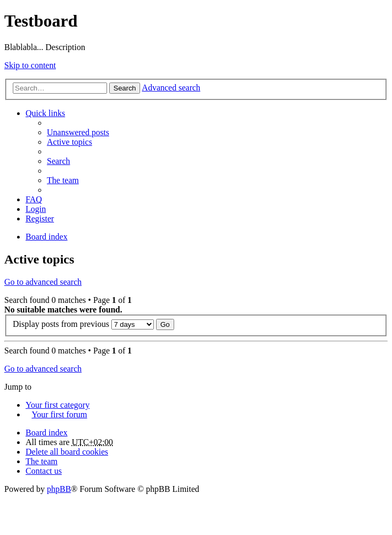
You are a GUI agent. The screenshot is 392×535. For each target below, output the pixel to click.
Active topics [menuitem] (70, 142)
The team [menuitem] (63, 180)
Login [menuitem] (36, 209)
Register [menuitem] (40, 219)
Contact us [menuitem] (44, 471)
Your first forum (59, 414)
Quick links (45, 113)
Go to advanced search (43, 282)
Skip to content (30, 65)
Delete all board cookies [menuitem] (67, 452)
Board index (47, 433)
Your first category (58, 405)
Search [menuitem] (59, 161)
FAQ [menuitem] (34, 199)
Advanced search (171, 88)
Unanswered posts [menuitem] (78, 132)
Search (125, 88)
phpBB (59, 489)
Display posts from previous (83, 324)
